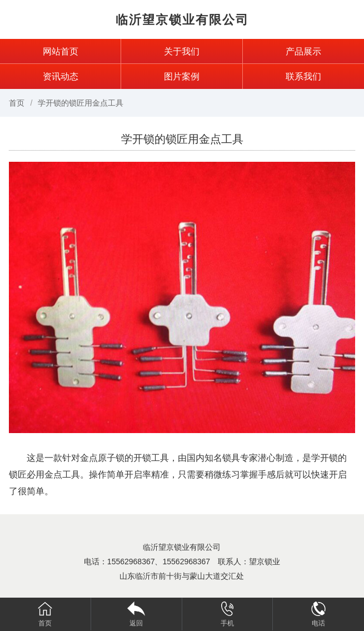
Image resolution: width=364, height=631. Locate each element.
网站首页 (61, 51)
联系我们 (303, 76)
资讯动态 (61, 76)
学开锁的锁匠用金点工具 (81, 103)
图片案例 (182, 76)
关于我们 (182, 51)
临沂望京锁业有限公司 (182, 20)
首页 (17, 103)
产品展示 (303, 51)
